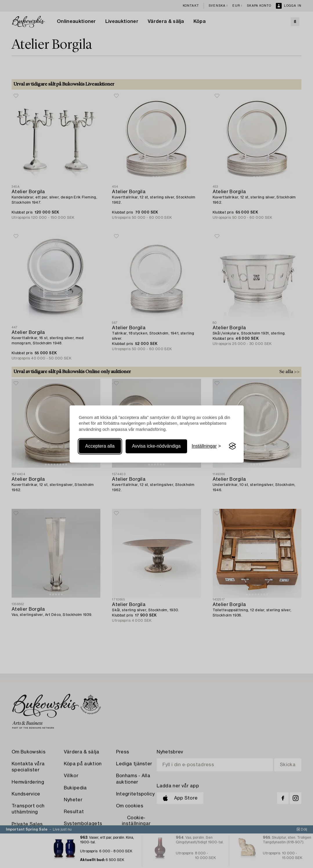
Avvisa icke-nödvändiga (156, 446)
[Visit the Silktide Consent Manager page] (232, 446)
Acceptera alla (100, 446)
